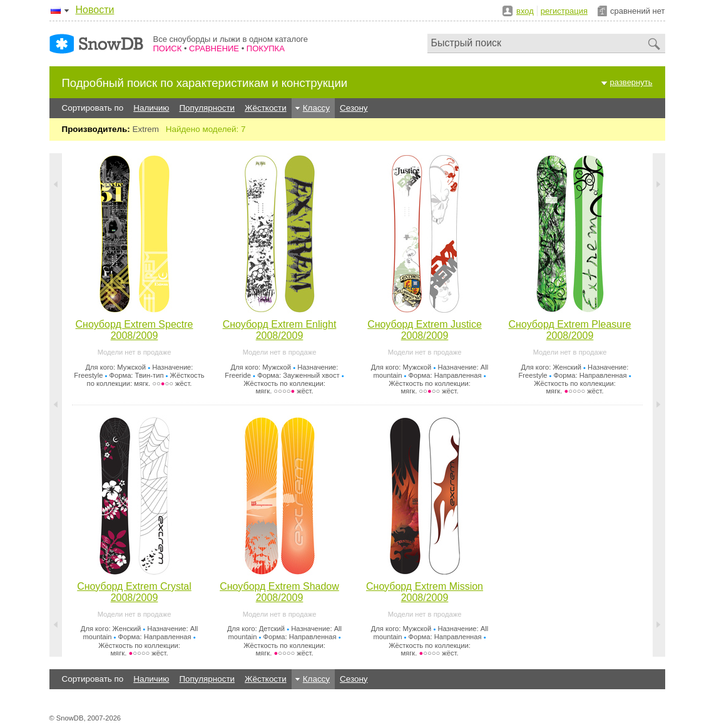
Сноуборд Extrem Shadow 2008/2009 (279, 592)
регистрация (564, 11)
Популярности (207, 108)
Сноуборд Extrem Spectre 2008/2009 (135, 330)
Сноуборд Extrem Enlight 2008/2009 (280, 330)
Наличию (151, 108)
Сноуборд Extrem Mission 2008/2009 (425, 592)
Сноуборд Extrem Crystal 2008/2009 (134, 592)
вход (525, 11)
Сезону (354, 108)
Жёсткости (266, 108)
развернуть (631, 82)
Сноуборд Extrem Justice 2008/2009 (425, 330)
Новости (95, 10)
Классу (316, 108)
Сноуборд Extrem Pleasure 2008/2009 (570, 330)
